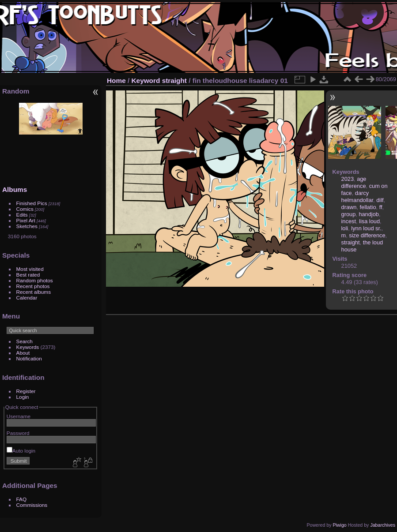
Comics (25, 209)
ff (381, 207)
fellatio (368, 207)
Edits (22, 215)
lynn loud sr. (366, 228)
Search (25, 341)
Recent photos (33, 286)
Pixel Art (26, 220)
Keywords (28, 347)
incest (349, 221)
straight (174, 81)
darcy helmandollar (357, 197)
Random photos (35, 280)
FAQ (22, 499)
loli (345, 228)
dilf (380, 200)
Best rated (28, 275)
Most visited (30, 269)
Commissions (32, 505)
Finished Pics (32, 203)
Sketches (27, 226)
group (349, 214)
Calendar (27, 298)
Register (26, 391)
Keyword (146, 81)
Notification (29, 358)
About (23, 353)
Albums (15, 189)
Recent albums (34, 292)
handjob (369, 214)
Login (23, 397)
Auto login (21, 451)
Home (116, 81)
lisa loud (369, 221)
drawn (349, 207)
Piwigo (339, 525)
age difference (354, 182)
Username (19, 416)
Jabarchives (383, 525)
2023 (348, 179)
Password (18, 433)
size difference (367, 235)
